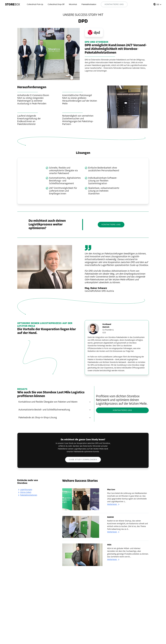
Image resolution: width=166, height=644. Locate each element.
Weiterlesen (114, 504)
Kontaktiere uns (114, 4)
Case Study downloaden (83, 460)
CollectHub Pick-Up (35, 4)
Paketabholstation (89, 4)
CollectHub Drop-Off (56, 4)
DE (158, 4)
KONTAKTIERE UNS (111, 225)
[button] (158, 5)
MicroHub (73, 4)
